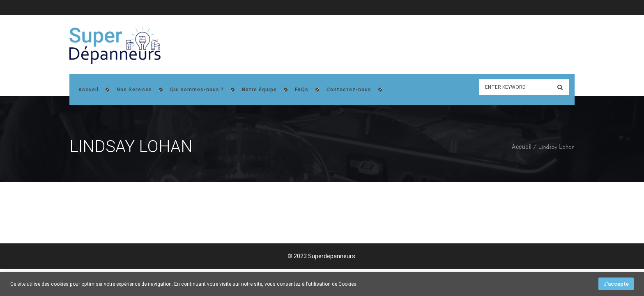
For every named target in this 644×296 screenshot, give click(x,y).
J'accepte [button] (616, 284)
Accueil (522, 147)
